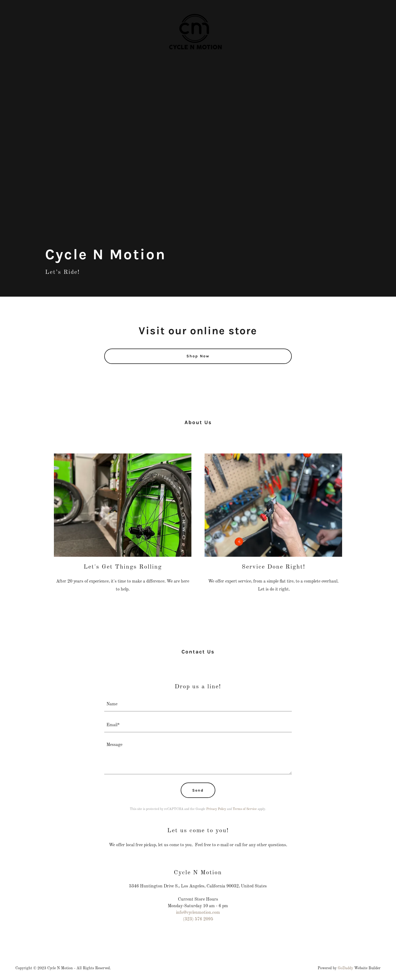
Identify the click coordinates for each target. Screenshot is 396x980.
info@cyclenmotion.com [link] (198, 913)
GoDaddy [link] (345, 968)
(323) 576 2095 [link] (198, 919)
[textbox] (198, 704)
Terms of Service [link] (245, 809)
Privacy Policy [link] (216, 809)
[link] (198, 7)
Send (198, 790)
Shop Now (198, 356)
